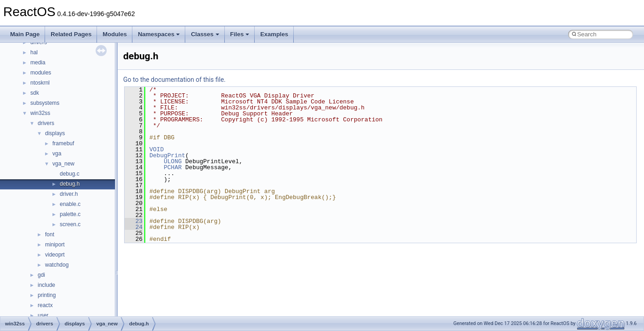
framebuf (63, 143)
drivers (46, 123)
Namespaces (159, 34)
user (43, 315)
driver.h (69, 194)
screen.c (70, 224)
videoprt (55, 255)
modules (41, 73)
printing (47, 295)
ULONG (173, 161)
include (46, 285)
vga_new (63, 164)
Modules (115, 34)
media (38, 63)
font (50, 234)
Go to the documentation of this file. (174, 80)
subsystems (45, 103)
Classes (205, 34)
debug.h (70, 184)
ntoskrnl (40, 83)
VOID (157, 149)
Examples (274, 34)
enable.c (70, 204)
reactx (45, 305)
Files (240, 34)
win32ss (40, 113)
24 (134, 227)
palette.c (70, 214)
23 (134, 221)
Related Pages (71, 34)
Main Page (25, 34)
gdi (41, 275)
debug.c (70, 174)
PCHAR (173, 167)
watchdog (57, 265)
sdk (35, 93)
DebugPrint (167, 155)
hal (34, 52)
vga (57, 154)
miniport (55, 245)
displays (55, 133)
